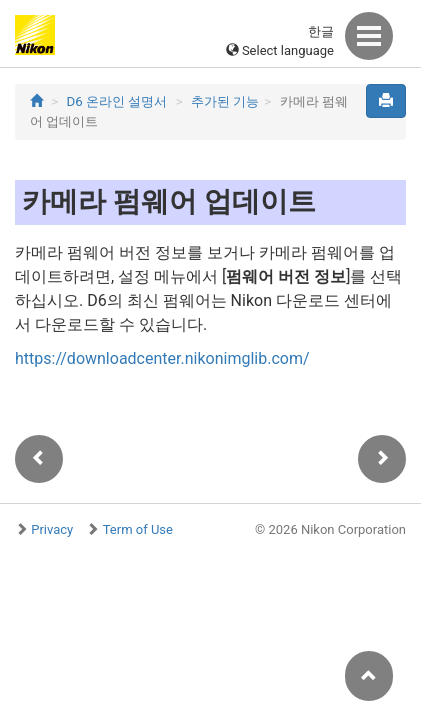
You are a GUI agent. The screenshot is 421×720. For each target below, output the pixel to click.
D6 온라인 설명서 (117, 101)
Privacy (52, 529)
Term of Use (138, 529)
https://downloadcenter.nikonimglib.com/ (162, 358)
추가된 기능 (225, 101)
